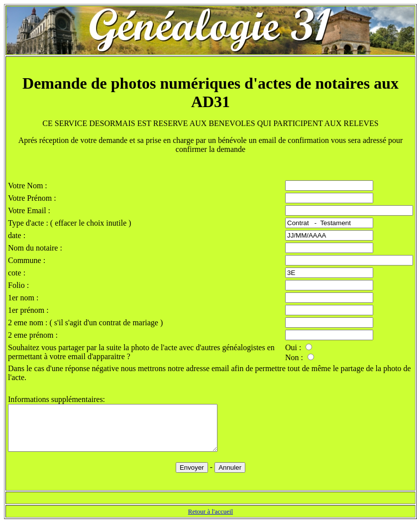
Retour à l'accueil (210, 520)
